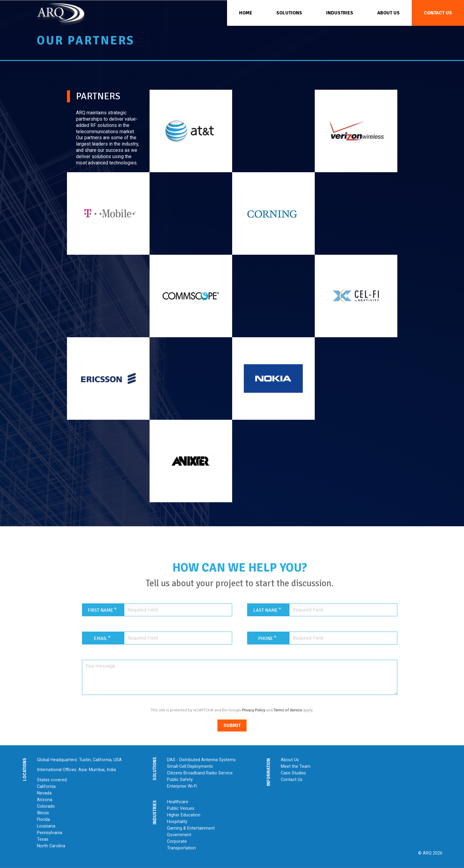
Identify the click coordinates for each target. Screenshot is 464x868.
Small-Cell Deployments (190, 766)
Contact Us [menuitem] (438, 13)
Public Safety (180, 780)
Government (179, 835)
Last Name (266, 610)
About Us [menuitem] (388, 13)
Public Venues (181, 808)
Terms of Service (288, 710)
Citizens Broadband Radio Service (200, 773)
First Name (101, 610)
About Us (290, 760)
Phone (266, 638)
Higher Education (184, 815)
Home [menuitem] (246, 13)
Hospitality (177, 822)
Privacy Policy (254, 710)
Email (101, 638)
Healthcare (178, 802)
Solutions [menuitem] (289, 13)
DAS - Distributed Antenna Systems (201, 760)
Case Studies (293, 773)
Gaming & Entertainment (191, 828)
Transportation (181, 848)
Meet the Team (296, 766)
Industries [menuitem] (340, 13)
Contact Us (292, 780)
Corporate (177, 841)
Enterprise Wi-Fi (182, 786)
